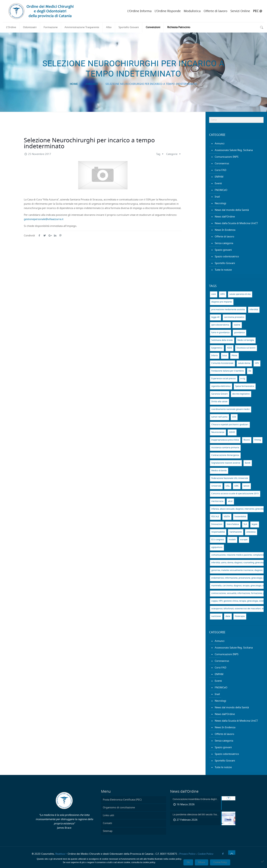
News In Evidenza (225, 230)
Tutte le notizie (223, 270)
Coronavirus (222, 164)
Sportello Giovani (225, 263)
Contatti (107, 823)
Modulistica (192, 11)
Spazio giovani (223, 250)
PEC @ (258, 11)
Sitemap (108, 831)
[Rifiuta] (263, 861)
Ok (188, 862)
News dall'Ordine (225, 217)
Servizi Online (240, 11)
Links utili (108, 815)
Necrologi (220, 203)
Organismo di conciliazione (119, 808)
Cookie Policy (206, 854)
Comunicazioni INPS (227, 157)
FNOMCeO (221, 190)
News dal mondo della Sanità (232, 210)
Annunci (92, 84)
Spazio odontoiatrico (227, 257)
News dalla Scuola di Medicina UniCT (236, 223)
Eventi (218, 183)
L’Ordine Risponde (168, 11)
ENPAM (219, 177)
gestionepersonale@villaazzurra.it (44, 219)
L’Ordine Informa (139, 11)
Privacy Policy (187, 854)
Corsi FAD (221, 170)
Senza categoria (224, 243)
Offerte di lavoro (215, 11)
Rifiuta (202, 862)
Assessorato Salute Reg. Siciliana (234, 150)
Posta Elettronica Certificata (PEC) (122, 800)
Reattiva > (61, 854)
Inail (217, 197)
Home (74, 84)
